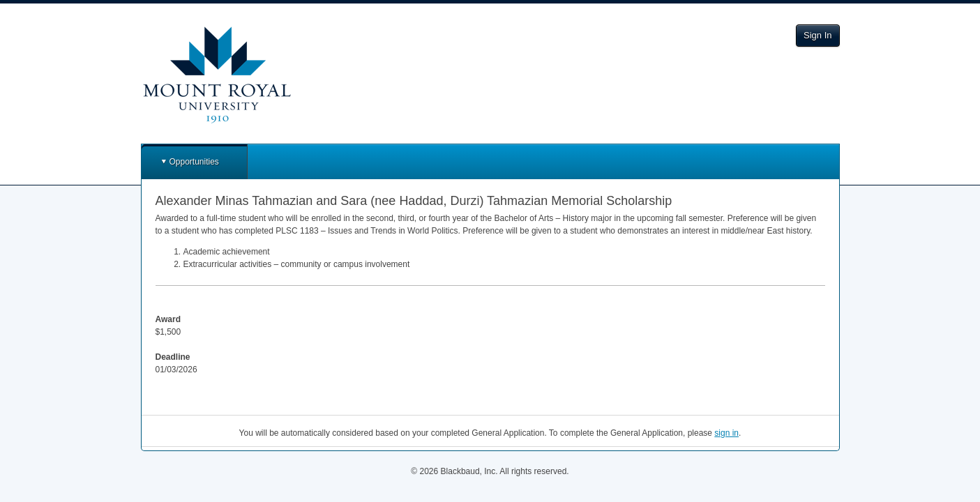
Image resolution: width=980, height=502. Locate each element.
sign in (726, 433)
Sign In (817, 35)
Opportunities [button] (194, 162)
